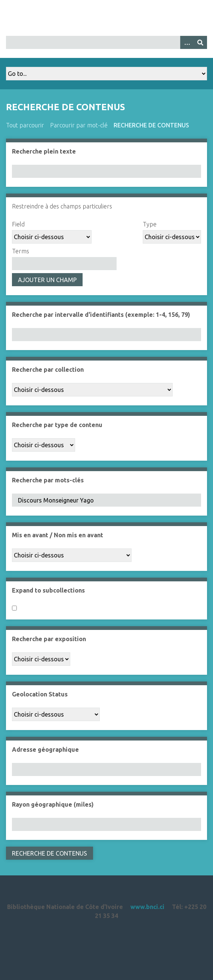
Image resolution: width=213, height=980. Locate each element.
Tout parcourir (25, 125)
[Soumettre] (200, 42)
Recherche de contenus (151, 125)
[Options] (187, 42)
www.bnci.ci (147, 907)
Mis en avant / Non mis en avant (58, 535)
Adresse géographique (45, 749)
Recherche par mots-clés (48, 480)
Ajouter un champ (47, 280)
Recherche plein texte (44, 151)
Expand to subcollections (48, 590)
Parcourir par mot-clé (79, 125)
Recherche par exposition (49, 639)
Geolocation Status (40, 694)
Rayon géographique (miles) (53, 804)
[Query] (106, 42)
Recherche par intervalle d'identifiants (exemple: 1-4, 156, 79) (101, 315)
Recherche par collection (48, 370)
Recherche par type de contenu (57, 425)
